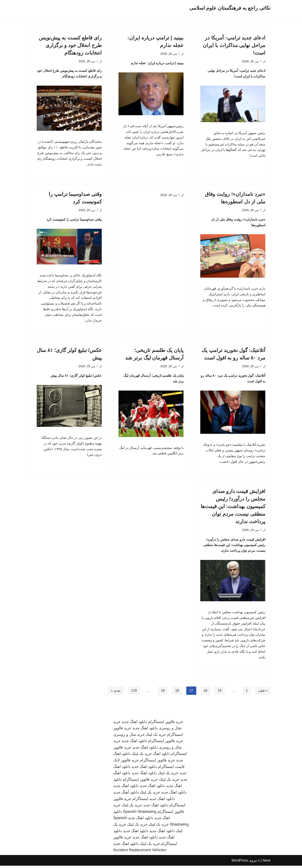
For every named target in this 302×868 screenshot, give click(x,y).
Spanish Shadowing (140, 814)
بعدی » (116, 693)
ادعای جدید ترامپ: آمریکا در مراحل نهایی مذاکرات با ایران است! (234, 45)
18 (177, 693)
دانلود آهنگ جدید (126, 795)
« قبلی (263, 693)
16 (205, 693)
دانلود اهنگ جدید (134, 724)
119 (134, 693)
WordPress (240, 863)
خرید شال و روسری (129, 737)
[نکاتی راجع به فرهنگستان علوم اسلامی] (230, 8)
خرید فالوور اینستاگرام (166, 724)
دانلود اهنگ (161, 756)
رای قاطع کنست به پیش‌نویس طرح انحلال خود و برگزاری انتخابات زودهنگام (70, 45)
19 (163, 693)
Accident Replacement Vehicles (140, 852)
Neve (267, 863)
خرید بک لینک (156, 737)
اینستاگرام (140, 801)
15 (220, 693)
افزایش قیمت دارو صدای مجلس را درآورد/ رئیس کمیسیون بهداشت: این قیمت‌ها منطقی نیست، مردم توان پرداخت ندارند (233, 508)
